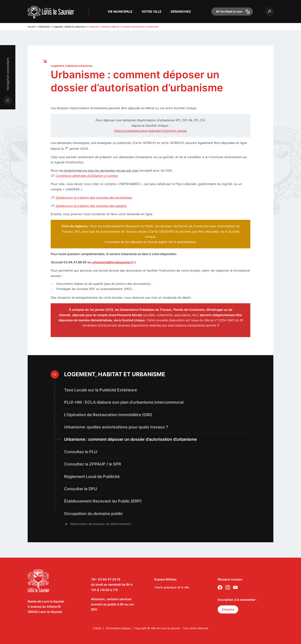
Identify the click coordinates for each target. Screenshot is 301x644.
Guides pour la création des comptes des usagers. (91, 206)
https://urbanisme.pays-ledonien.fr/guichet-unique (150, 131)
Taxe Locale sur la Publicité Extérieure (100, 390)
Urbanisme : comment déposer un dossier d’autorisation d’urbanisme (130, 439)
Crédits (97, 628)
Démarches (44, 27)
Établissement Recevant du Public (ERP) (103, 501)
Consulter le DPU (81, 489)
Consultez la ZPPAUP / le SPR (93, 464)
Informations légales (118, 628)
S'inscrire (228, 609)
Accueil (31, 27)
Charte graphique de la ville (172, 587)
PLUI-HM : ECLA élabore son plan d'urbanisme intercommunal (124, 402)
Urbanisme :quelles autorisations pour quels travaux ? (116, 427)
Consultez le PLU (81, 452)
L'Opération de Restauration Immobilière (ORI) (109, 415)
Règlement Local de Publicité (92, 477)
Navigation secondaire (8, 74)
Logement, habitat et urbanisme (69, 27)
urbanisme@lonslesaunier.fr (113, 262)
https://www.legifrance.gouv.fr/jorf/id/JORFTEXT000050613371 (151, 331)
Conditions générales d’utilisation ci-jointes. (87, 176)
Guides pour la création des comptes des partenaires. (94, 198)
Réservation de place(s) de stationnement (101, 524)
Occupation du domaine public (93, 514)
